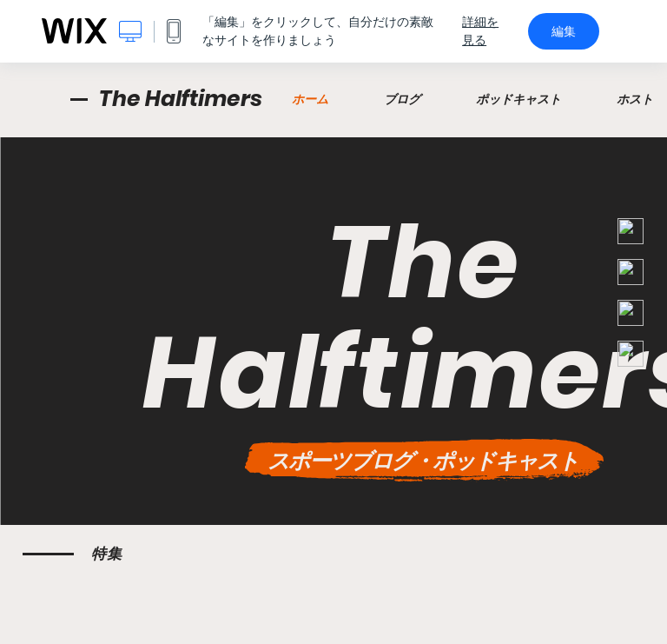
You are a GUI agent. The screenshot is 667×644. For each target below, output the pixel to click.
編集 (564, 31)
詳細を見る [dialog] (480, 31)
